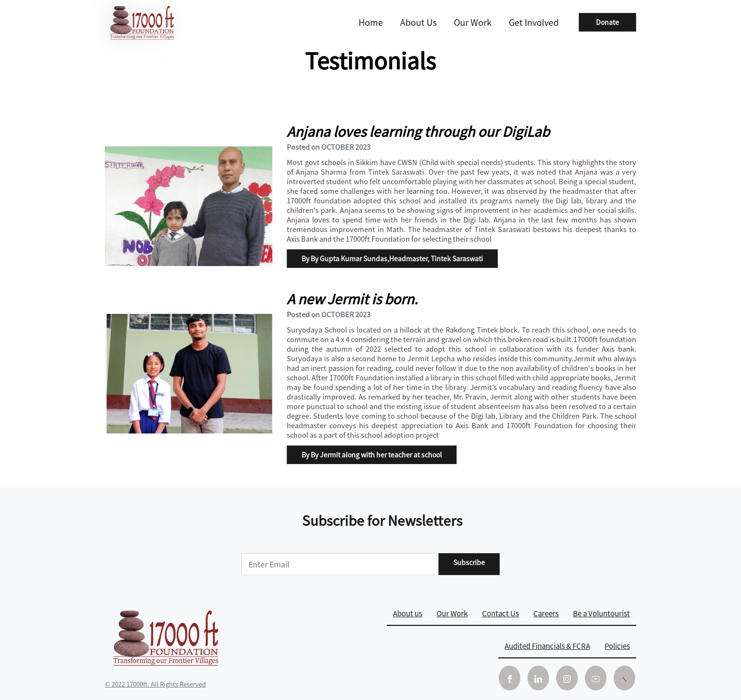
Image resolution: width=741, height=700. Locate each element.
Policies (617, 646)
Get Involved (534, 22)
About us (418, 22)
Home (371, 22)
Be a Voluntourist (601, 613)
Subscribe (469, 562)
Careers (546, 613)
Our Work (473, 22)
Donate (607, 22)
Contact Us (500, 613)
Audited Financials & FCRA (547, 646)
